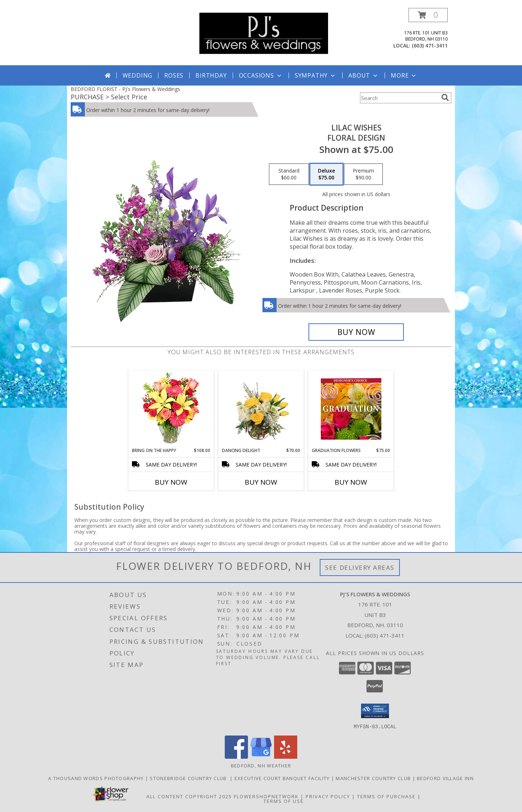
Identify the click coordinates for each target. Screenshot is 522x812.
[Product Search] (399, 98)
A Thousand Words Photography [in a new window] (97, 778)
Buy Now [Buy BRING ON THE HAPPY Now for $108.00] (171, 482)
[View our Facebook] (236, 756)
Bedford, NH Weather (261, 765)
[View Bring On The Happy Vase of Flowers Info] (171, 409)
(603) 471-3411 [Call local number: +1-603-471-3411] (430, 45)
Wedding (138, 75)
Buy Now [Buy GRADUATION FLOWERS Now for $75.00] (351, 482)
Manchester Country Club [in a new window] (374, 778)
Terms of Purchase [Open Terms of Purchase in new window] (386, 796)
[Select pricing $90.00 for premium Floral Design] (363, 174)
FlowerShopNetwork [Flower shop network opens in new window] (266, 796)
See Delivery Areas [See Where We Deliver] (360, 567)
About (364, 75)
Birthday (211, 75)
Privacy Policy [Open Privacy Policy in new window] (328, 796)
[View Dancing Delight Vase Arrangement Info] (261, 409)
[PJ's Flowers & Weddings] (264, 33)
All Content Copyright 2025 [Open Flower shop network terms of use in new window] (189, 796)
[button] (428, 15)
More (404, 75)
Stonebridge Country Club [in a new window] (190, 778)
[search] (445, 98)
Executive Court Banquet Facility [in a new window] (283, 778)
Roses (174, 75)
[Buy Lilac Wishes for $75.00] (356, 332)
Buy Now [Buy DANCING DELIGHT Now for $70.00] (261, 482)
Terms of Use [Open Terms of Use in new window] (284, 801)
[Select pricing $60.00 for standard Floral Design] (289, 174)
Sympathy (316, 75)
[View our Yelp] (286, 756)
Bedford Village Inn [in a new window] (445, 778)
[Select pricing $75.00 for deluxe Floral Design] (326, 174)
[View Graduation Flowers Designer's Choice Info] (351, 409)
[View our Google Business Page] (261, 756)
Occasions (261, 75)
